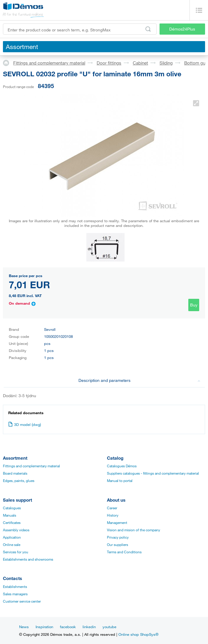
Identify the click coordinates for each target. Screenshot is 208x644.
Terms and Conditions (124, 552)
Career (112, 508)
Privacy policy (118, 537)
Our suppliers (118, 544)
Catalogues (12, 508)
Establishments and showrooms (28, 559)
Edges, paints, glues (19, 481)
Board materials (15, 473)
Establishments (15, 586)
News (24, 627)
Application (12, 537)
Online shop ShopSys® (138, 634)
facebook (68, 627)
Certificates (12, 522)
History (113, 515)
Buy (194, 305)
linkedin (89, 627)
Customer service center (22, 601)
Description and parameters (140, 380)
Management (117, 522)
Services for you (16, 552)
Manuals (10, 515)
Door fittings (109, 63)
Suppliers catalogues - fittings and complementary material (153, 473)
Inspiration (44, 627)
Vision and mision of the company (134, 530)
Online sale (12, 544)
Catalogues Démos (122, 466)
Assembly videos (16, 530)
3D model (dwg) (25, 424)
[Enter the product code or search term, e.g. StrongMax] (80, 29)
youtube (109, 627)
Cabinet (140, 63)
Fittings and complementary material (49, 63)
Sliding (166, 63)
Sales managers (15, 594)
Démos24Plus (182, 29)
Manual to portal (120, 481)
